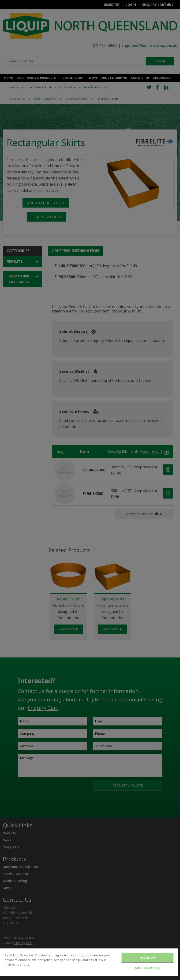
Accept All (148, 958)
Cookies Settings (148, 968)
